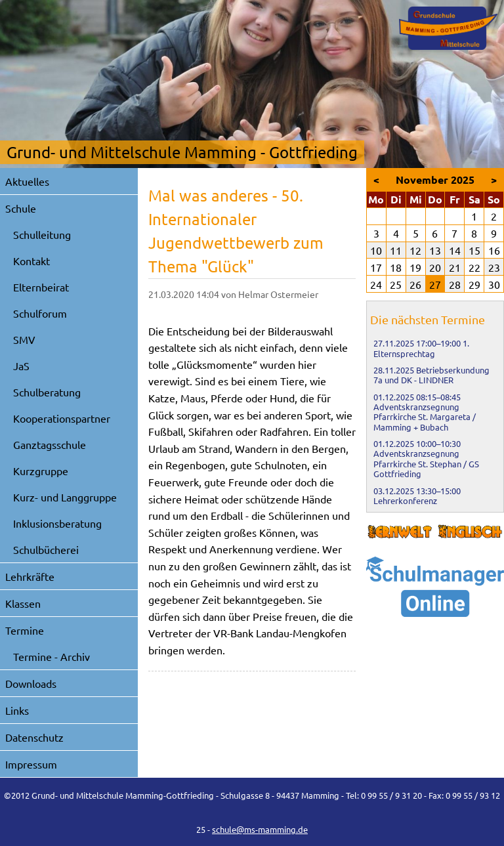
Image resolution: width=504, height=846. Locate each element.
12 (415, 250)
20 (435, 267)
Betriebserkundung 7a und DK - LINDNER (431, 375)
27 (435, 284)
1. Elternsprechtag (421, 348)
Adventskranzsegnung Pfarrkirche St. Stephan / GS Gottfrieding (426, 463)
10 (376, 250)
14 (455, 250)
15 (474, 250)
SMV (24, 339)
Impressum (31, 764)
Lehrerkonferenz (405, 500)
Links (17, 710)
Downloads (31, 683)
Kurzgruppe (41, 471)
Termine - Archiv (52, 656)
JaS (21, 366)
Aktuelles (27, 181)
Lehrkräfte (30, 576)
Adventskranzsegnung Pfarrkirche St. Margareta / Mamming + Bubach (425, 417)
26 (415, 284)
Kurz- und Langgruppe (65, 497)
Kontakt (31, 261)
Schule (21, 208)
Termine (25, 630)
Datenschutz (34, 737)
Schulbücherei (46, 549)
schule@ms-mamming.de (260, 829)
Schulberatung (47, 392)
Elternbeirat (41, 287)
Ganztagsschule (50, 444)
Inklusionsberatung (57, 523)
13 (435, 250)
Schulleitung (42, 234)
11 (396, 250)
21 (455, 267)
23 (494, 267)
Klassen (23, 603)
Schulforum (40, 313)
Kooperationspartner (62, 418)
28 (455, 284)
